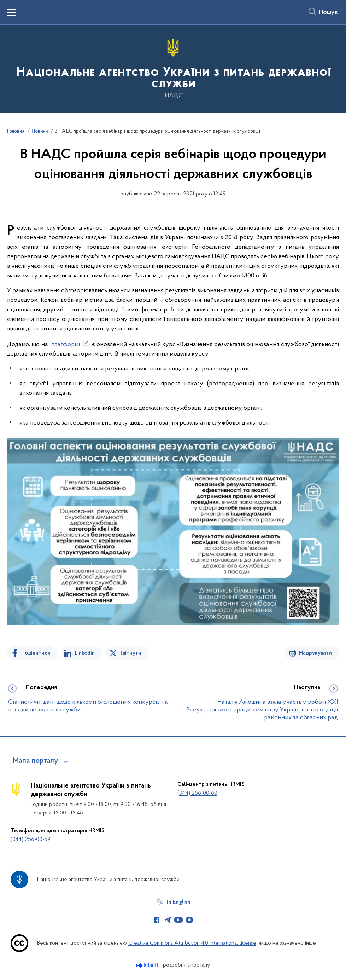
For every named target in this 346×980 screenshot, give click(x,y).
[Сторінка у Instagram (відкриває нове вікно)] (189, 920)
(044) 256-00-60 (197, 793)
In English (179, 902)
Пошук (329, 12)
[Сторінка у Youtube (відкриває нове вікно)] (178, 920)
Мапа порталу (36, 761)
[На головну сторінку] (173, 68)
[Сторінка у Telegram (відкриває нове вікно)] (168, 920)
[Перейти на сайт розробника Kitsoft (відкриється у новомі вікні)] (148, 965)
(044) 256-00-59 (31, 840)
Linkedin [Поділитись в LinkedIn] (85, 653)
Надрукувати (315, 653)
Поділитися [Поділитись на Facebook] (36, 653)
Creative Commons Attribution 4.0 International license (192, 943)
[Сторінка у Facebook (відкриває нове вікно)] (157, 920)
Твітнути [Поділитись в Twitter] (130, 653)
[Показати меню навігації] (11, 12)
